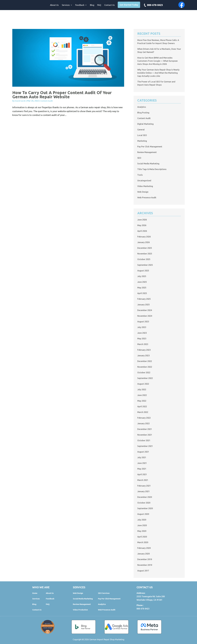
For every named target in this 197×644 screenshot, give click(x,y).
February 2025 (144, 299)
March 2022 (143, 412)
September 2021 (145, 446)
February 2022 (144, 418)
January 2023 (143, 356)
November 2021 (145, 435)
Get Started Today (129, 5)
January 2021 (143, 491)
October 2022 (144, 373)
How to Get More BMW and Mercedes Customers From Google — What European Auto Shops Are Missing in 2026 (157, 61)
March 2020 (143, 542)
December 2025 (145, 248)
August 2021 (143, 452)
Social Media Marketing (148, 164)
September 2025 (145, 265)
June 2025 (142, 282)
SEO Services (104, 593)
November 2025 (145, 254)
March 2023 (143, 344)
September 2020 (145, 508)
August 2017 (143, 571)
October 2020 (144, 503)
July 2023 (142, 327)
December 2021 (145, 429)
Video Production (80, 610)
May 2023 (142, 339)
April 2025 (142, 293)
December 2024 (145, 310)
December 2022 (145, 361)
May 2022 (142, 401)
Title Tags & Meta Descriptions (152, 169)
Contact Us (109, 5)
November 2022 (145, 367)
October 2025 (144, 259)
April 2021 (142, 474)
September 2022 (145, 378)
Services (66, 5)
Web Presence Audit (147, 198)
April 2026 (142, 231)
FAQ (99, 5)
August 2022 (143, 384)
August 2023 (143, 322)
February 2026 (144, 237)
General (141, 130)
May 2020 (142, 531)
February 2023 (144, 350)
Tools (140, 175)
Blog (92, 5)
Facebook (182, 5)
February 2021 (144, 486)
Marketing (142, 141)
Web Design (143, 192)
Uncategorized (144, 181)
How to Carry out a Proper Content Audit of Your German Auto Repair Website (62, 95)
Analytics (142, 107)
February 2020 (144, 548)
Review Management (147, 152)
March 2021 (143, 480)
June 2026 (142, 220)
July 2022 (142, 389)
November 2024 (145, 316)
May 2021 (142, 469)
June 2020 (142, 525)
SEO (139, 158)
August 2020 (143, 514)
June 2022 (142, 395)
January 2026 (143, 242)
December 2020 (145, 497)
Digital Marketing (145, 124)
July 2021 (142, 457)
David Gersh (20, 101)
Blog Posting (143, 113)
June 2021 (142, 463)
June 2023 (142, 333)
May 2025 (142, 288)
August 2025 (143, 271)
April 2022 (142, 406)
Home (35, 593)
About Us (54, 5)
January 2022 (143, 423)
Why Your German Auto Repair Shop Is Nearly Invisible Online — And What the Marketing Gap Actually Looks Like (158, 73)
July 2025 (142, 276)
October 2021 (144, 440)
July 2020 (142, 520)
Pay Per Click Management (150, 147)
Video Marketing (145, 186)
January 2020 (143, 554)
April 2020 (142, 537)
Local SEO (142, 135)
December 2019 (145, 559)
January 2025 (143, 305)
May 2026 (142, 225)
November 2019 (145, 565)
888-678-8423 (155, 5)
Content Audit (47, 101)
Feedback (80, 5)
